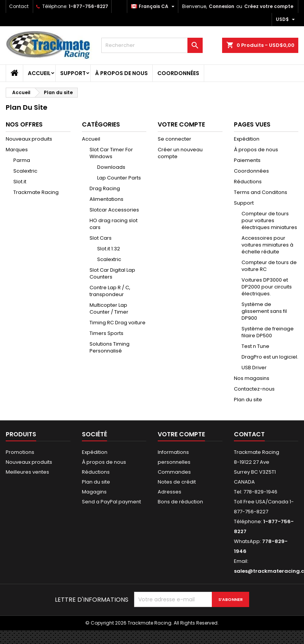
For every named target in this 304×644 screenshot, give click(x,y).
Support (73, 73)
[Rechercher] (152, 45)
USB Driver (254, 368)
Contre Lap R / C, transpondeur (110, 291)
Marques (17, 150)
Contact (19, 6)
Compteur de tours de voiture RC (269, 266)
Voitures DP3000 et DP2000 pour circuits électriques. (267, 287)
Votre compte (181, 434)
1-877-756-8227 (88, 6)
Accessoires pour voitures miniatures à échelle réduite (267, 245)
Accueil (39, 73)
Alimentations (106, 199)
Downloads (111, 167)
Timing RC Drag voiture (118, 323)
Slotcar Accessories (114, 210)
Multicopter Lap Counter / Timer (109, 308)
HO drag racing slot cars (114, 224)
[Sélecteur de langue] (154, 6)
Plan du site (248, 400)
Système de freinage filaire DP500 (268, 332)
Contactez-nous (254, 389)
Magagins (94, 492)
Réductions (248, 182)
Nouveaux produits (29, 139)
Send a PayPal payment (111, 502)
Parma (22, 160)
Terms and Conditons (261, 192)
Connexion (222, 6)
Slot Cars (101, 238)
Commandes (174, 472)
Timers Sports (106, 333)
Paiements (247, 160)
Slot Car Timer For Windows (111, 153)
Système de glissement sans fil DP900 (264, 311)
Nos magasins (252, 378)
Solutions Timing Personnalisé (110, 347)
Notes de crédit (177, 482)
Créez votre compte (269, 6)
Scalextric (25, 171)
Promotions (20, 452)
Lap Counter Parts (119, 178)
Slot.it (20, 182)
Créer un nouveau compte (180, 153)
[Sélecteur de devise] (286, 19)
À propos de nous (122, 73)
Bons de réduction (180, 502)
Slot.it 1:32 (109, 249)
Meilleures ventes (27, 472)
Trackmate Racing (36, 192)
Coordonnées (178, 73)
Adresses (170, 492)
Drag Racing (105, 188)
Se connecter (174, 139)
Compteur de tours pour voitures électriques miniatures (269, 220)
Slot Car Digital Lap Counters (112, 273)
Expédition (247, 139)
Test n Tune (255, 346)
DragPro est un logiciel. (270, 357)
